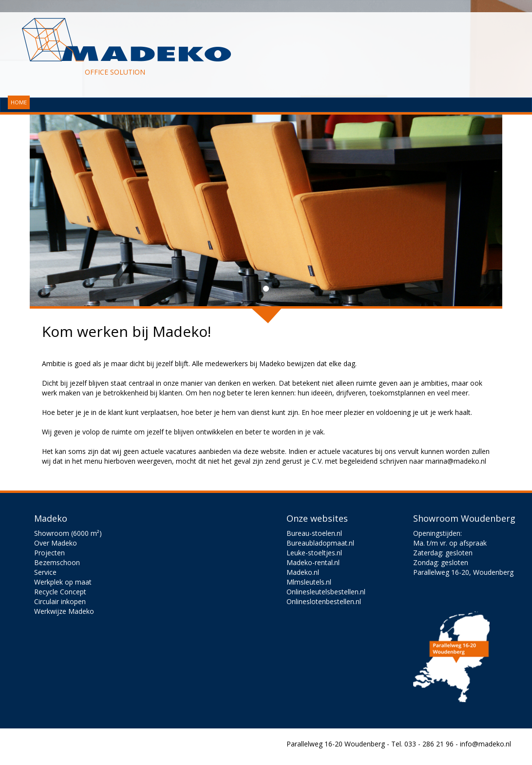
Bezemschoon (57, 562)
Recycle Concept (60, 592)
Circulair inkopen (60, 601)
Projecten (49, 553)
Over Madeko (56, 543)
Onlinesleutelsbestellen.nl (326, 592)
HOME (19, 102)
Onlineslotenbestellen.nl (324, 601)
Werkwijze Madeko (64, 611)
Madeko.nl (303, 572)
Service (45, 572)
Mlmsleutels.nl (309, 582)
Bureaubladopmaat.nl (320, 543)
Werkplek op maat (63, 582)
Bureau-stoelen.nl (314, 533)
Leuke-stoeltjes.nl (314, 553)
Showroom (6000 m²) (68, 533)
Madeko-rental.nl (313, 562)
